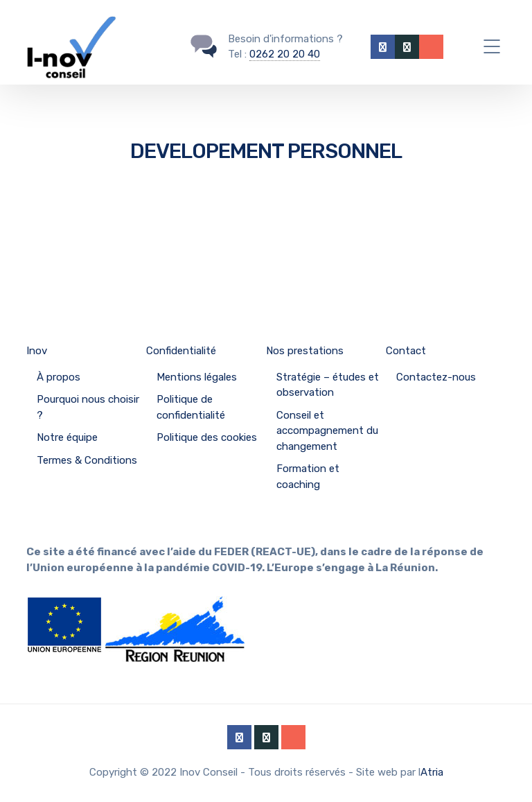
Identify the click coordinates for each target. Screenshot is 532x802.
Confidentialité (181, 351)
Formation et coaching (308, 477)
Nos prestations (305, 351)
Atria (432, 772)
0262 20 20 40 (285, 54)
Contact (406, 351)
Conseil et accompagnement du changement (327, 431)
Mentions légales (197, 377)
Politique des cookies (207, 437)
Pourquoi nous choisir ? (88, 407)
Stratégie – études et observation (328, 385)
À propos (59, 377)
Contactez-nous (436, 377)
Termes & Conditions (87, 460)
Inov (37, 351)
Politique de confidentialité (191, 407)
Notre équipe (67, 437)
